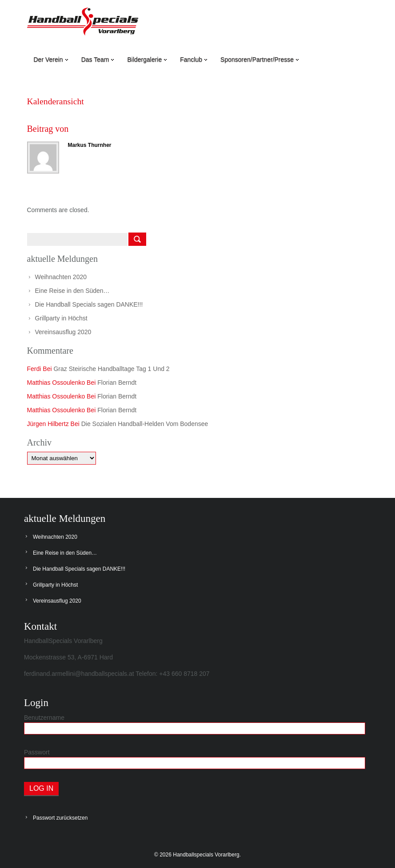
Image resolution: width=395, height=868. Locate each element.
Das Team (98, 59)
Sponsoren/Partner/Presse (259, 59)
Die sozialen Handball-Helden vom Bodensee (145, 424)
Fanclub (194, 59)
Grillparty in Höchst (61, 318)
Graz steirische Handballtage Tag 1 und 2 (111, 369)
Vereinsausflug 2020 (63, 332)
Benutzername (44, 718)
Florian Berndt (117, 383)
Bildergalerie (147, 59)
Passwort (37, 752)
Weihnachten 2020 (61, 277)
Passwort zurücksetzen (60, 818)
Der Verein (51, 59)
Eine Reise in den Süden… (72, 291)
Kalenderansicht (56, 101)
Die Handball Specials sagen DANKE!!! (89, 304)
